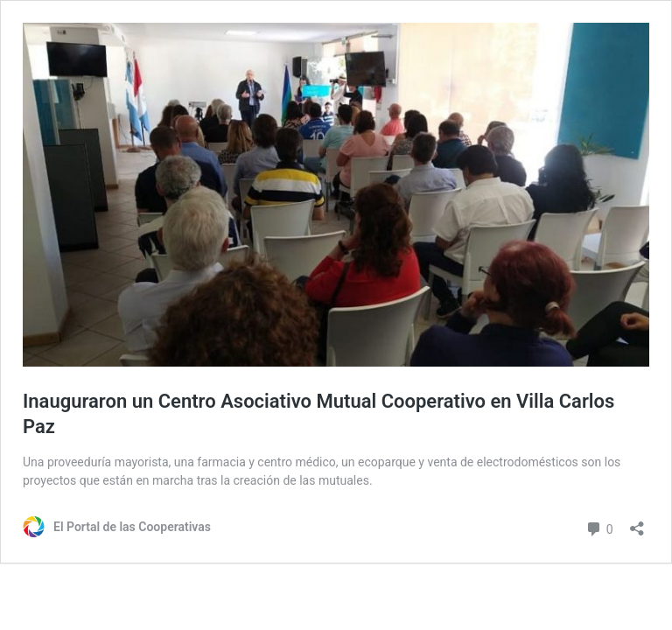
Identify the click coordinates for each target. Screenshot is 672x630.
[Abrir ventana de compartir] (637, 523)
